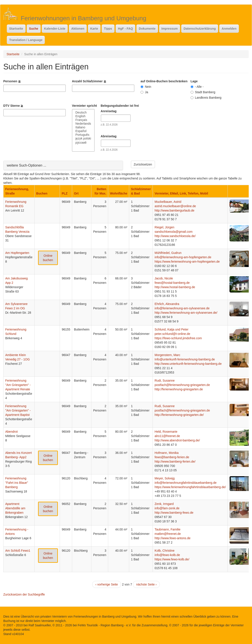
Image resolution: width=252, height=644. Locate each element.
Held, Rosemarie (166, 432)
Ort (76, 193)
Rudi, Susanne (165, 381)
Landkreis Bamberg (206, 98)
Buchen (42, 193)
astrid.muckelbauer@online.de (175, 206)
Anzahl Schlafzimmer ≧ (89, 81)
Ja (144, 92)
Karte (94, 29)
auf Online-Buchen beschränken (164, 81)
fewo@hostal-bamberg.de (172, 283)
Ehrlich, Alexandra (167, 304)
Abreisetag (109, 136)
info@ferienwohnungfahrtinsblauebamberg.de (186, 483)
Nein (146, 87)
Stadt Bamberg (203, 92)
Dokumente (147, 29)
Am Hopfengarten (17, 253)
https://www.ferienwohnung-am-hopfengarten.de (187, 262)
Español (83, 131)
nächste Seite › (146, 584)
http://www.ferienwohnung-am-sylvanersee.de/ (186, 313)
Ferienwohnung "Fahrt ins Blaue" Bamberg (17, 483)
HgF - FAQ (125, 29)
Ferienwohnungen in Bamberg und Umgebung (83, 18)
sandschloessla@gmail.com (174, 232)
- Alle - (197, 87)
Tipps (108, 29)
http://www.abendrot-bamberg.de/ (177, 440)
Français (83, 120)
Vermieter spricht (84, 106)
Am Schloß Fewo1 (18, 551)
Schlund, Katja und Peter (171, 329)
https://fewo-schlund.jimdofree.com (178, 338)
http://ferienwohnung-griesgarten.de (179, 389)
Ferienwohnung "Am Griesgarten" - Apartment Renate (18, 385)
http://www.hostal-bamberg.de (175, 287)
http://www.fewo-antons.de (172, 538)
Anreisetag (109, 111)
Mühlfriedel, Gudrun (168, 253)
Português (83, 135)
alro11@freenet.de (167, 436)
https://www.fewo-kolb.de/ (172, 559)
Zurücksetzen (143, 164)
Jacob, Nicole (164, 278)
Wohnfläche (119, 193)
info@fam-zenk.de (167, 508)
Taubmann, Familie (167, 529)
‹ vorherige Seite (107, 584)
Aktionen (78, 29)
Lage (194, 81)
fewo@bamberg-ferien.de (172, 457)
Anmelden (229, 29)
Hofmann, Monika (167, 453)
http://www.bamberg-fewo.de (174, 513)
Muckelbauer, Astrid (168, 202)
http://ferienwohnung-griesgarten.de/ (179, 415)
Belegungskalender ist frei (120, 106)
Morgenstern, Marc (167, 355)
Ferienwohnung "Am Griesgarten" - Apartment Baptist (18, 410)
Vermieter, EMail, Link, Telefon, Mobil (181, 193)
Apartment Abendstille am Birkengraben (15, 508)
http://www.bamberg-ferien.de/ (175, 461)
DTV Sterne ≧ (13, 106)
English (83, 116)
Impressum (170, 29)
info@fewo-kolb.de (167, 555)
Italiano (83, 127)
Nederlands (83, 124)
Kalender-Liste (55, 29)
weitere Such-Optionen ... (27, 165)
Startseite (16, 29)
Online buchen (48, 258)
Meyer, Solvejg (165, 478)
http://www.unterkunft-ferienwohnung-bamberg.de (188, 364)
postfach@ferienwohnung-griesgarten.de (182, 385)
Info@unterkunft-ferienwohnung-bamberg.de (185, 359)
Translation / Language (26, 40)
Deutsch (83, 113)
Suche (34, 29)
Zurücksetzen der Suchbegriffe (24, 594)
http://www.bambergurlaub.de (174, 210)
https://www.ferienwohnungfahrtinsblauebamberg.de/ (190, 487)
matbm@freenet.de (168, 534)
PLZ (64, 193)
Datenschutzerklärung (200, 29)
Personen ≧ (12, 81)
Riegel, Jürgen (164, 227)
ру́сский (83, 143)
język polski (83, 139)
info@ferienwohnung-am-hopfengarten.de (183, 257)
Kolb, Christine (164, 551)
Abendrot (11, 432)
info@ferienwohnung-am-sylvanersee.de (182, 308)
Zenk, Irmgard (164, 504)
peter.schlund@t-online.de (172, 334)
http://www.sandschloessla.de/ (175, 236)
